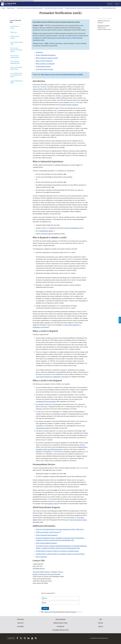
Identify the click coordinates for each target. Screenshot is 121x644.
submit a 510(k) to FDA (40, 89)
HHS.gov (101, 623)
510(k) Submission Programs (15, 37)
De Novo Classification (71, 228)
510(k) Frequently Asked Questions (47, 535)
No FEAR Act (60, 626)
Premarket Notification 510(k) (109, 8)
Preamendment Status (43, 428)
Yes (46, 598)
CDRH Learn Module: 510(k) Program (47, 532)
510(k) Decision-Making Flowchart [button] (46, 543)
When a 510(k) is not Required (45, 64)
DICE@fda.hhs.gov (39, 569)
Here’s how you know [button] (29, 1)
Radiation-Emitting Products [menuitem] (104, 29)
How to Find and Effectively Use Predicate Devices (16, 50)
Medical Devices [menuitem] (102, 28)
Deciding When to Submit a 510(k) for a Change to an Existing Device (57, 551)
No (46, 603)
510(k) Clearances (41, 557)
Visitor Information (60, 619)
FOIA (101, 619)
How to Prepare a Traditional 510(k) (15, 57)
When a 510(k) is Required (44, 61)
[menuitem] (104, 22)
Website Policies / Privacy (60, 623)
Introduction (39, 52)
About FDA (20, 623)
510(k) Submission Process (15, 27)
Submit (45, 608)
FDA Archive (20, 619)
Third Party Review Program (44, 69)
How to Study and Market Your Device (54, 8)
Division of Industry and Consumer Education (47, 574)
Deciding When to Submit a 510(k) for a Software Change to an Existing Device (60, 554)
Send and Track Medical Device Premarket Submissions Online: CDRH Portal (60, 529)
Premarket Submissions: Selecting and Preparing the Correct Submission (82, 8)
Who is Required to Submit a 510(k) (47, 58)
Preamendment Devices (43, 67)
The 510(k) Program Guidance (68, 105)
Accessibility (20, 626)
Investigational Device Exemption (46, 402)
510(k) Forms (14, 32)
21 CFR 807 (66, 96)
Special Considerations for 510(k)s (17, 82)
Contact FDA (11, 638)
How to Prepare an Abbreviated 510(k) (15, 62)
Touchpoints (73, 612)
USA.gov (101, 626)
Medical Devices (11, 8)
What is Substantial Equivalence (46, 55)
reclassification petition (46, 231)
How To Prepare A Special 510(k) (17, 43)
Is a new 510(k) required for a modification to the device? (16, 75)
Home (4, 8)
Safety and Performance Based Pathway (16, 68)
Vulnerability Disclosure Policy (60, 630)
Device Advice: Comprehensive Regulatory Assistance (30, 8)
